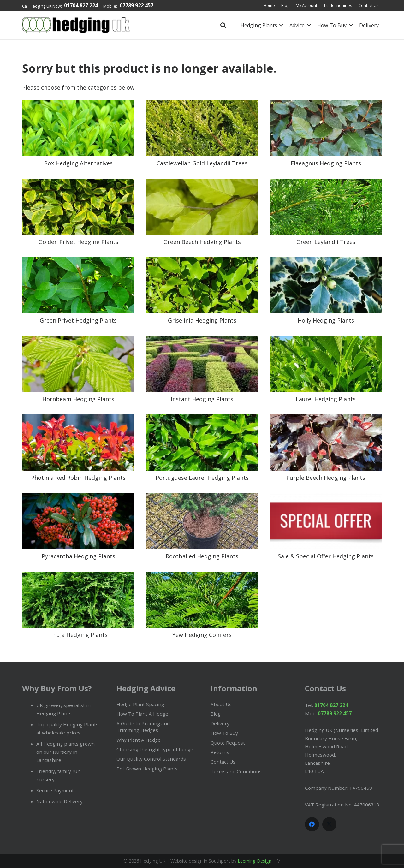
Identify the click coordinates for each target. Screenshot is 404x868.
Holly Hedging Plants (326, 320)
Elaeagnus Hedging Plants (326, 163)
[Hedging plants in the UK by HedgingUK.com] (76, 25)
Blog (216, 714)
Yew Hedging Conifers (202, 635)
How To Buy (224, 733)
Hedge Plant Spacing (140, 704)
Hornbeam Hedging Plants (78, 399)
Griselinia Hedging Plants (202, 320)
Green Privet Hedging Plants (78, 320)
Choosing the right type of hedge (155, 749)
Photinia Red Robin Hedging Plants (78, 478)
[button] (223, 25)
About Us (221, 704)
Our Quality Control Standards (151, 759)
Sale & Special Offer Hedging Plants (326, 556)
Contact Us (223, 762)
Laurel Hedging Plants (326, 399)
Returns (220, 752)
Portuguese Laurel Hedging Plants (202, 478)
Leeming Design (255, 861)
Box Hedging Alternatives (78, 163)
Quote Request (228, 743)
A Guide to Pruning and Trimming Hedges (143, 727)
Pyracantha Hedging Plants (78, 556)
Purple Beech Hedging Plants (326, 478)
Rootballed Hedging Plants (202, 556)
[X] (329, 824)
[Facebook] (312, 824)
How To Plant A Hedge (142, 714)
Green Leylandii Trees (326, 242)
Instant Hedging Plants (202, 399)
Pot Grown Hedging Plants (147, 769)
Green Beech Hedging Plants (202, 242)
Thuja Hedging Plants (78, 635)
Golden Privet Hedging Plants (78, 242)
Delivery (220, 723)
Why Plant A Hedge (139, 740)
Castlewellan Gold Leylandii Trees (202, 163)
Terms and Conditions (236, 771)
